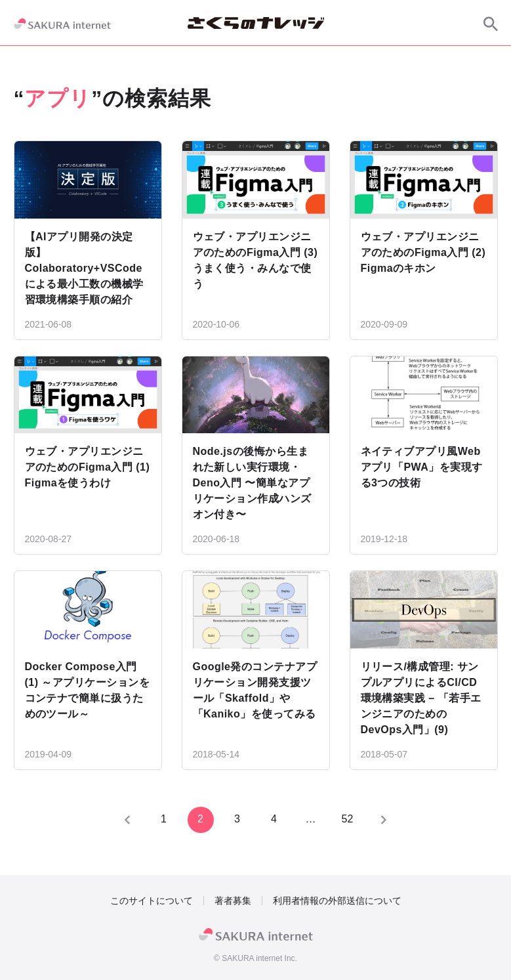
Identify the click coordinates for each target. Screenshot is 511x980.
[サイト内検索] (491, 24)
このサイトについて (152, 901)
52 (348, 819)
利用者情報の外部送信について (337, 901)
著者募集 (233, 901)
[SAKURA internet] (62, 24)
